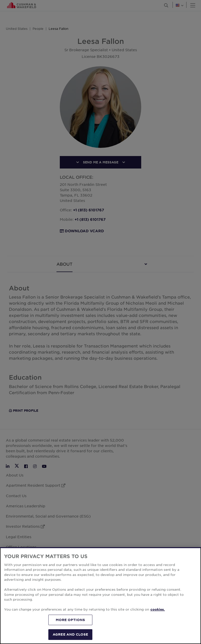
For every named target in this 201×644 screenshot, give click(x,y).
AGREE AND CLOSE (70, 634)
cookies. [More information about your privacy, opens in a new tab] (158, 609)
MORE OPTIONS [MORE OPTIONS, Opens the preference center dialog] (70, 620)
